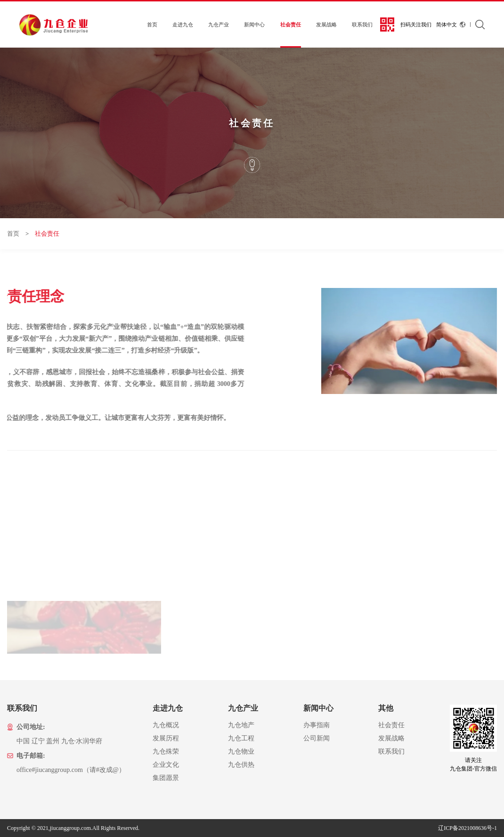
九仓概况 (166, 725)
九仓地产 (241, 725)
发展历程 (166, 738)
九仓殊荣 (166, 751)
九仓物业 (241, 751)
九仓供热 (241, 765)
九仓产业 (219, 25)
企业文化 (166, 765)
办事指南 (317, 725)
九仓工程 (241, 738)
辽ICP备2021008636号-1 (467, 828)
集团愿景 (166, 778)
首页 (152, 25)
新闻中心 (254, 25)
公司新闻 (317, 738)
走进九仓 (183, 25)
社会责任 (291, 25)
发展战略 (326, 25)
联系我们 (362, 25)
